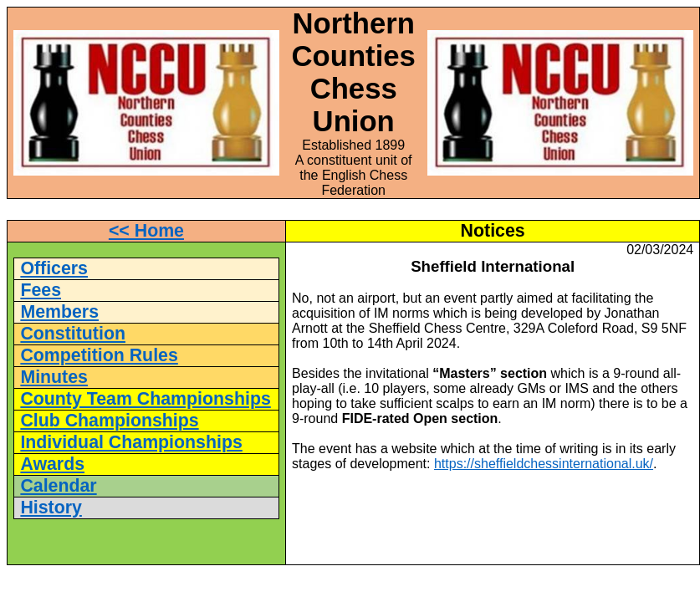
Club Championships (109, 421)
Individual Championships (131, 442)
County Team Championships (145, 399)
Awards (52, 464)
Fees (41, 290)
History (51, 508)
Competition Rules (99, 355)
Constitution (73, 334)
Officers (54, 268)
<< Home (146, 231)
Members (59, 312)
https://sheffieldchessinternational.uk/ (544, 464)
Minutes (54, 377)
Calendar (58, 486)
